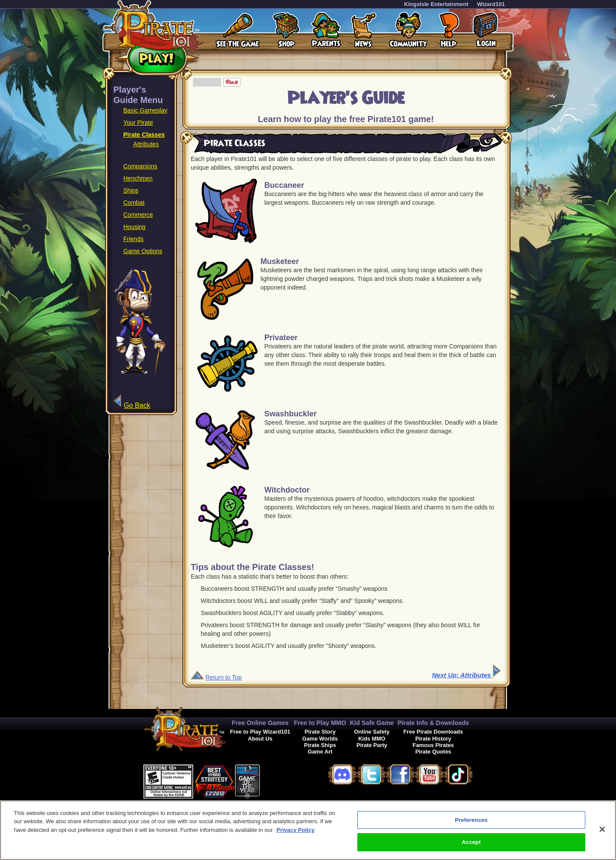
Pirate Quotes (433, 752)
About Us (260, 739)
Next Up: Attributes (467, 675)
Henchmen (138, 178)
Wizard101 (491, 4)
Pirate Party (372, 745)
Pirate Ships (320, 745)
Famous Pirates (433, 745)
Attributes (146, 144)
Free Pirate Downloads (433, 732)
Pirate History (433, 739)
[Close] (602, 830)
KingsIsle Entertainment (436, 4)
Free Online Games (260, 723)
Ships (131, 190)
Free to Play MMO (320, 723)
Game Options (143, 251)
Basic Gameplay (145, 110)
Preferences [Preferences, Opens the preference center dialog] (471, 820)
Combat (134, 203)
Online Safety (372, 732)
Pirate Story (320, 732)
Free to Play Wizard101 (260, 732)
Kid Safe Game (372, 723)
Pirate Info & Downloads (433, 723)
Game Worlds (320, 739)
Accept (471, 843)
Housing (134, 227)
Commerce (138, 215)
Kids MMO (372, 739)
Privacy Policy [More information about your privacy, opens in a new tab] (295, 830)
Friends (133, 239)
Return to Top (224, 677)
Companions (140, 166)
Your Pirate (138, 122)
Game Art (320, 752)
